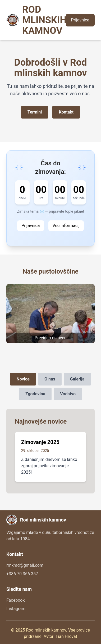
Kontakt (66, 112)
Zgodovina (35, 394)
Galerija (77, 379)
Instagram (16, 609)
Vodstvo (68, 394)
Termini (35, 112)
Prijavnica (80, 20)
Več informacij (66, 226)
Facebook (15, 600)
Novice (23, 379)
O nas (50, 379)
